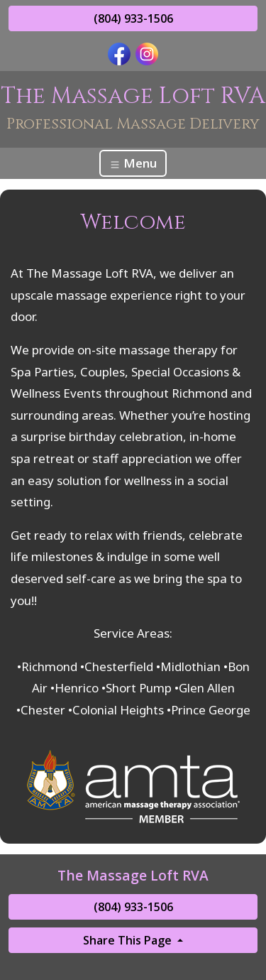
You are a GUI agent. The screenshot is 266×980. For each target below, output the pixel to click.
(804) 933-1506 (133, 18)
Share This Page (129, 940)
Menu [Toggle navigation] (133, 163)
